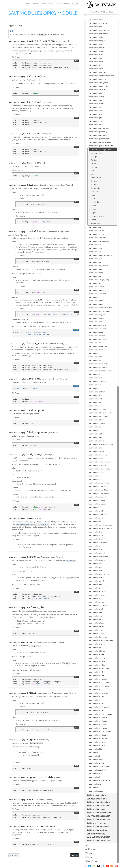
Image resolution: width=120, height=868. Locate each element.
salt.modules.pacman (97, 234)
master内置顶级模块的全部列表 (99, 837)
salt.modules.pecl (95, 252)
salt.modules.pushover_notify (100, 311)
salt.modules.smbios (96, 472)
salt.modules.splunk (96, 511)
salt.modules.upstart (96, 619)
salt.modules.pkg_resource (99, 266)
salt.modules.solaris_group (98, 486)
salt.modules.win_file (97, 675)
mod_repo (95, 192)
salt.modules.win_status (98, 724)
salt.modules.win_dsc (97, 672)
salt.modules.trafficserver (98, 605)
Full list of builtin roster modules (99, 820)
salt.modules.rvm (95, 402)
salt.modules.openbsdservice (99, 139)
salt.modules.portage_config (99, 280)
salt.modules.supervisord (98, 542)
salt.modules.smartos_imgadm (100, 462)
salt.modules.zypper (96, 791)
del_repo (94, 157)
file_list (93, 164)
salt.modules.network (97, 93)
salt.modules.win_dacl (97, 661)
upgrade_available (97, 216)
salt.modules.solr (95, 507)
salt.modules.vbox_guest (98, 637)
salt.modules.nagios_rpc (98, 72)
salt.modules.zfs (95, 777)
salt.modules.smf (95, 476)
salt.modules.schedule (97, 423)
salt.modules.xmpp (96, 759)
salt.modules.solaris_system (99, 493)
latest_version (96, 178)
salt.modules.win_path (97, 700)
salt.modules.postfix (96, 283)
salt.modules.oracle (96, 227)
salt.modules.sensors (97, 441)
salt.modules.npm (95, 118)
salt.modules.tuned (96, 609)
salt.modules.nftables (97, 104)
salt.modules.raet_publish (98, 339)
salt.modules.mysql (96, 62)
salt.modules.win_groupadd (99, 682)
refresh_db (95, 202)
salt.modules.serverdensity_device (101, 444)
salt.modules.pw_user (97, 318)
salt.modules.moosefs (97, 48)
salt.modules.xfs (95, 756)
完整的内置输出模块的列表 (97, 799)
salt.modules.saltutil (96, 420)
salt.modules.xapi (95, 752)
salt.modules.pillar (96, 259)
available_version (97, 153)
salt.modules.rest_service (98, 367)
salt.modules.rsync (96, 395)
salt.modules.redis (96, 357)
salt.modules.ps (95, 297)
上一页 (51, 4)
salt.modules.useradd (97, 626)
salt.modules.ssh (95, 521)
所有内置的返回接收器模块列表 (99, 816)
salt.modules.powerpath (98, 294)
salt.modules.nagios (96, 69)
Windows (89, 853)
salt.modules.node (96, 111)
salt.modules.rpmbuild (97, 392)
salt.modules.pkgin (96, 269)
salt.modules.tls (95, 598)
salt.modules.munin (96, 58)
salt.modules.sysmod (97, 563)
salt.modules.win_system (98, 728)
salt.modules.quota (96, 332)
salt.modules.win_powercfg (99, 707)
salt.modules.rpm (95, 388)
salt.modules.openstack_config (100, 142)
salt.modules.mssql (96, 55)
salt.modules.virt (95, 647)
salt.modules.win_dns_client (99, 668)
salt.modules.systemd (97, 577)
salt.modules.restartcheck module (101, 371)
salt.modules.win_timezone (99, 735)
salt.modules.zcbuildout (98, 770)
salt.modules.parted (96, 248)
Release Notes (91, 861)
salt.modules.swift (96, 549)
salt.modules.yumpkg (97, 763)
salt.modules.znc (95, 784)
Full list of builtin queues (96, 809)
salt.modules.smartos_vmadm (100, 469)
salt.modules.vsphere (97, 654)
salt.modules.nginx (96, 107)
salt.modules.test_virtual (98, 591)
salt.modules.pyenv (96, 322)
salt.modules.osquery (97, 231)
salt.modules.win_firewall (98, 679)
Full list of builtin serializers (97, 830)
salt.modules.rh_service (97, 381)
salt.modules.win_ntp (97, 696)
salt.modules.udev (96, 616)
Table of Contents (32, 4)
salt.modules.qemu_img (97, 325)
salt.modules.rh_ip (96, 378)
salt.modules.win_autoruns (99, 658)
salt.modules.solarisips (97, 500)
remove (94, 206)
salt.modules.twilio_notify (98, 612)
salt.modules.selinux (96, 437)
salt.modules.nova (96, 114)
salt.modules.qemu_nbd (98, 329)
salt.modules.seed (95, 434)
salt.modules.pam (95, 245)
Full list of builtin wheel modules (99, 841)
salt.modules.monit (96, 44)
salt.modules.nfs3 (95, 100)
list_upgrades (96, 188)
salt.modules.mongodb (97, 41)
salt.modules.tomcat (96, 602)
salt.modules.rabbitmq (97, 336)
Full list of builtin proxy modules (99, 806)
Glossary (43, 4)
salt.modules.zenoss (96, 773)
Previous (14, 855)
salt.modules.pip (95, 262)
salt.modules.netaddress (98, 79)
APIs (87, 845)
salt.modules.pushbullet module (100, 308)
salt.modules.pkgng (96, 273)
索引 (77, 4)
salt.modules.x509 (96, 749)
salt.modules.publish (96, 301)
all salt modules (68, 4)
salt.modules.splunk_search (99, 514)
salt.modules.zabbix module (99, 766)
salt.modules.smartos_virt (98, 465)
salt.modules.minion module (99, 30)
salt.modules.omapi (96, 125)
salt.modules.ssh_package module (101, 525)
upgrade (94, 213)
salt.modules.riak (95, 385)
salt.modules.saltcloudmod (99, 416)
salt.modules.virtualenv (97, 651)
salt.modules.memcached (98, 23)
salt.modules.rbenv (96, 350)
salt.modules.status (96, 535)
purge (93, 199)
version (94, 220)
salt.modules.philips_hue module (101, 255)
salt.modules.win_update (98, 738)
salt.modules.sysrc (96, 567)
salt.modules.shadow (97, 451)
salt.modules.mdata (96, 20)
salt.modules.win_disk (97, 665)
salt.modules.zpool (96, 787)
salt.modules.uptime (96, 623)
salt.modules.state (96, 532)
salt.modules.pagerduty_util (99, 241)
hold (93, 171)
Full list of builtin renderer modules (100, 813)
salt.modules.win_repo (97, 710)
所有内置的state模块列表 (96, 834)
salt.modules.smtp (96, 479)
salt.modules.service (96, 448)
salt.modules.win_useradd (98, 742)
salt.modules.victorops (97, 644)
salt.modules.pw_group (97, 315)
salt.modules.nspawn (97, 121)
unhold (94, 209)
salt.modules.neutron (97, 97)
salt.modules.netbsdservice (99, 86)
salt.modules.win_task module (100, 731)
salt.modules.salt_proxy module (100, 413)
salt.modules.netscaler (97, 90)
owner (93, 195)
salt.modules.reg (95, 360)
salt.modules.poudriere (97, 290)
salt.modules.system (96, 570)
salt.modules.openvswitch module (101, 146)
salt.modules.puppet (96, 304)
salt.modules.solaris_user (98, 497)
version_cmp (96, 223)
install (93, 174)
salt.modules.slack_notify (98, 455)
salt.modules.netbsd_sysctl (99, 83)
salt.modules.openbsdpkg (98, 132)
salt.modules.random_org (98, 346)
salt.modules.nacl (95, 65)
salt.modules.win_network (98, 693)
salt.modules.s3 (95, 406)
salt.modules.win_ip (96, 689)
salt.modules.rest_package (98, 364)
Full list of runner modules (97, 823)
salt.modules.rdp (95, 353)
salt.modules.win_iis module (99, 686)
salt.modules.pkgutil (96, 276)
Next (75, 855)
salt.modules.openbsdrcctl (98, 135)
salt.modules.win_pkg (97, 703)
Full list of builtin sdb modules (98, 827)
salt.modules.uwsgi (96, 630)
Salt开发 (89, 857)
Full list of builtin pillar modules (98, 802)
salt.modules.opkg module (100, 150)
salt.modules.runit (96, 399)
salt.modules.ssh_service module (101, 528)
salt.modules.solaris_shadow (99, 490)
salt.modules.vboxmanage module (101, 640)
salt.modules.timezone (97, 595)
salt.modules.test (95, 588)
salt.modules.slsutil (96, 458)
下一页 (58, 4)
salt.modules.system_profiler (99, 574)
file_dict (94, 160)
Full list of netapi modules (96, 795)
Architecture (91, 849)
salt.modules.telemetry (97, 581)
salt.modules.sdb (95, 430)
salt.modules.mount (96, 51)
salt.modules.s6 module (98, 409)
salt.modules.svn (95, 546)
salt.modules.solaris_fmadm (99, 483)
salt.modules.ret (95, 374)
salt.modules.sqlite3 (96, 518)
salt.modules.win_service (98, 717)
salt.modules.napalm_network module (103, 76)
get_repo (94, 167)
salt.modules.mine (96, 27)
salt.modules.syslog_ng (97, 560)
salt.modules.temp (96, 584)
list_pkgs (94, 181)
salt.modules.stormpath (98, 539)
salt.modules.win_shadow (98, 721)
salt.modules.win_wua (97, 745)
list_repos (94, 185)
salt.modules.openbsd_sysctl (99, 128)
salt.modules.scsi (95, 427)
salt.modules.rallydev (97, 343)
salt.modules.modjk (96, 37)
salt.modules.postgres (97, 287)
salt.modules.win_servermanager (101, 714)
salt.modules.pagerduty (97, 238)
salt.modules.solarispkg (97, 504)
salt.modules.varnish (96, 633)
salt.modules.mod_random (99, 34)
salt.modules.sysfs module (98, 556)
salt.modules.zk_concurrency (99, 780)
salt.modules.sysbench (97, 553)
